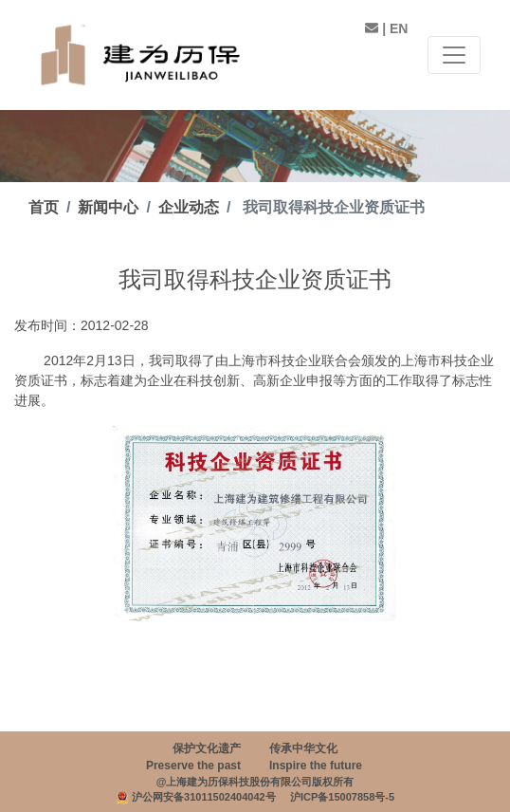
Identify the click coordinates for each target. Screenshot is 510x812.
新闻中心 (108, 207)
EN (399, 28)
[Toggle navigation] (454, 55)
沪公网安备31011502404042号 (204, 797)
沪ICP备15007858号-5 (342, 797)
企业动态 (189, 207)
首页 (44, 207)
